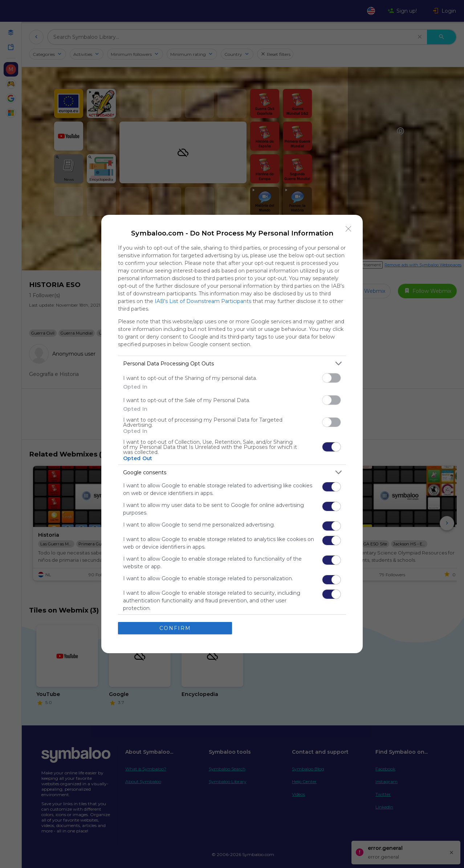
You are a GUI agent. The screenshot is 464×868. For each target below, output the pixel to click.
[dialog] (232, 434)
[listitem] (232, 363)
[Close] (349, 229)
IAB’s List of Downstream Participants (203, 301)
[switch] (331, 378)
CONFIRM (175, 628)
